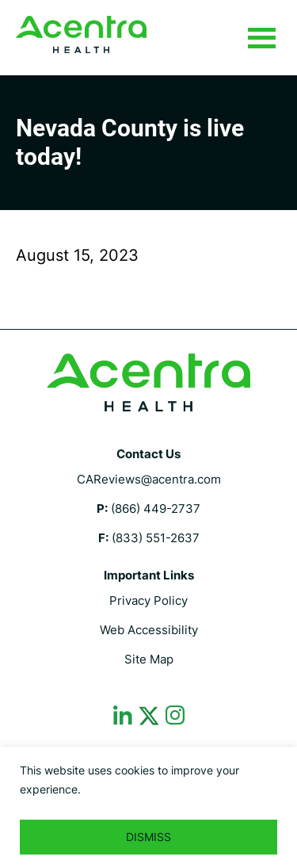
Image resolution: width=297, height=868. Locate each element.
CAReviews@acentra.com (149, 479)
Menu (261, 39)
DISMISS (148, 837)
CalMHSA (81, 34)
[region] (148, 807)
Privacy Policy (148, 600)
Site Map (149, 659)
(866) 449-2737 (156, 509)
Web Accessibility (149, 630)
